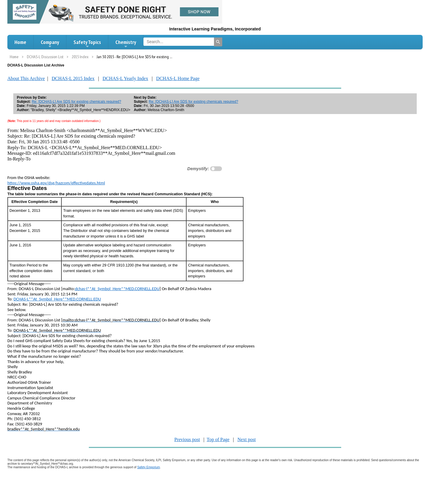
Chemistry (126, 44)
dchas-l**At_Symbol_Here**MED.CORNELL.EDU (117, 289)
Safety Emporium (149, 467)
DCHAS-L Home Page (178, 78)
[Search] (218, 42)
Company (50, 44)
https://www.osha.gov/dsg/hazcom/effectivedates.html (56, 183)
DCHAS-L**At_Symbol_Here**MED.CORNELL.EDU (57, 299)
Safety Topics (87, 44)
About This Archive (26, 78)
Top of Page (218, 439)
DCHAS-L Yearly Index (125, 78)
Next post (247, 439)
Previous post (187, 439)
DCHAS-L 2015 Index (73, 78)
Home (20, 42)
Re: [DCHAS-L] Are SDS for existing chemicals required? (77, 102)
